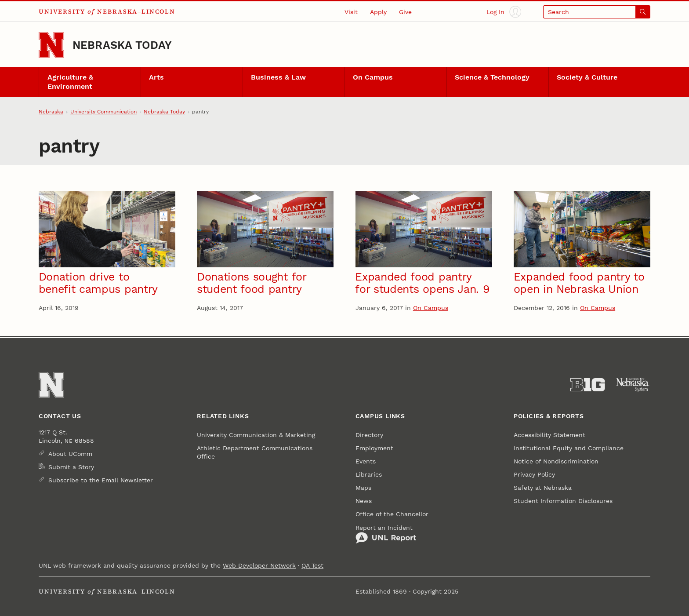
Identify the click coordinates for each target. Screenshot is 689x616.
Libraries (369, 474)
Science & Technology (492, 77)
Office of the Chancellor (392, 514)
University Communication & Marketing (256, 435)
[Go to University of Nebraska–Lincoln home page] (51, 45)
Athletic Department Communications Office (255, 452)
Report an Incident (386, 534)
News (364, 501)
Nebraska (51, 112)
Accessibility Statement (549, 435)
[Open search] (597, 12)
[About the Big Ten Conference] (588, 385)
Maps (363, 488)
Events (366, 461)
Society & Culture (587, 77)
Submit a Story (71, 467)
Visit (351, 12)
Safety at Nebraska (543, 488)
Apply (378, 12)
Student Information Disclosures (563, 501)
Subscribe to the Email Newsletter (101, 480)
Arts (156, 77)
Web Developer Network (259, 565)
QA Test (312, 565)
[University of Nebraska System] (633, 385)
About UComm (70, 454)
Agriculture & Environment (70, 82)
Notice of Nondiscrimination (556, 461)
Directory (369, 435)
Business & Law (278, 77)
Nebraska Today (122, 45)
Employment (374, 448)
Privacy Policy (534, 474)
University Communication (103, 112)
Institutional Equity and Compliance (569, 448)
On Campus (373, 77)
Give (405, 12)
